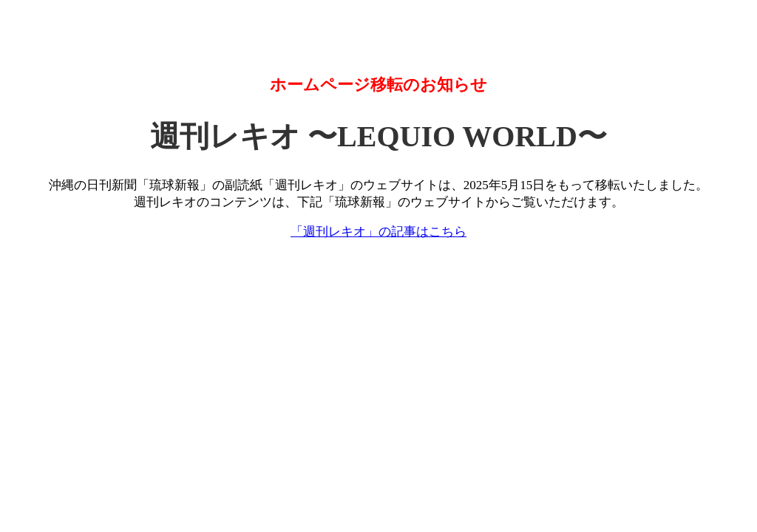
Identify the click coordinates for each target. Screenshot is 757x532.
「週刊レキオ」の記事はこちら (378, 232)
